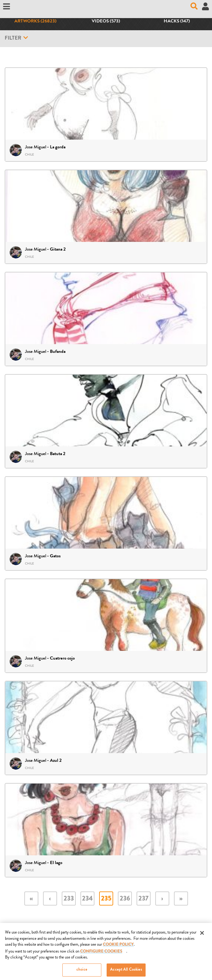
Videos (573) (106, 22)
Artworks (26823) (35, 22)
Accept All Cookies (126, 973)
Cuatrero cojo (62, 659)
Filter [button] (16, 38)
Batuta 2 (58, 454)
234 (87, 899)
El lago (56, 863)
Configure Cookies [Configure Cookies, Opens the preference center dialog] (101, 955)
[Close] (202, 936)
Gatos (55, 556)
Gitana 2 (58, 250)
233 (69, 899)
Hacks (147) (177, 22)
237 (143, 899)
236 (125, 899)
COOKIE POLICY (118, 948)
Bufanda (58, 352)
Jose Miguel (36, 147)
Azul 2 (56, 761)
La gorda (58, 147)
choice (82, 973)
